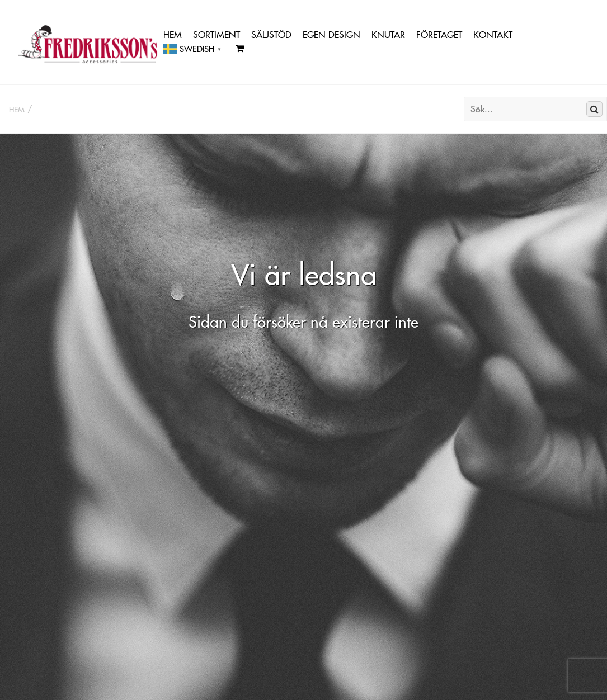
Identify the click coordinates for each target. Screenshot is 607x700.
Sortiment (217, 35)
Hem (173, 35)
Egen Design (331, 35)
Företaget (439, 35)
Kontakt (493, 35)
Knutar (388, 35)
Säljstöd (271, 35)
